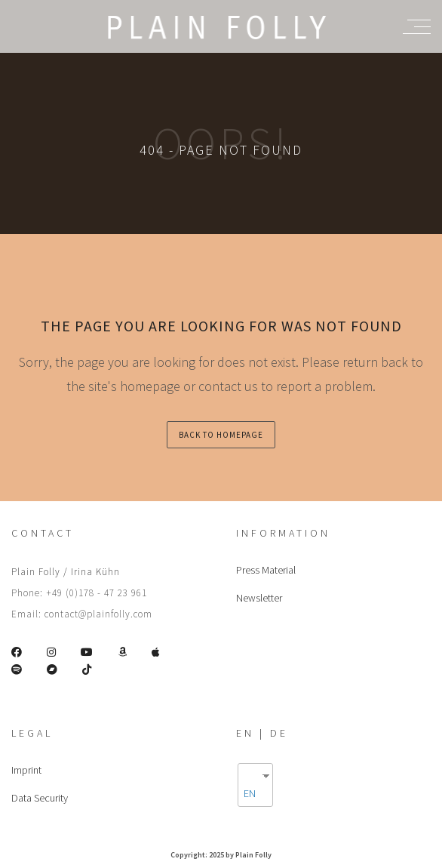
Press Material (266, 570)
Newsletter (259, 598)
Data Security (40, 798)
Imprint (26, 770)
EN (250, 793)
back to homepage (221, 435)
